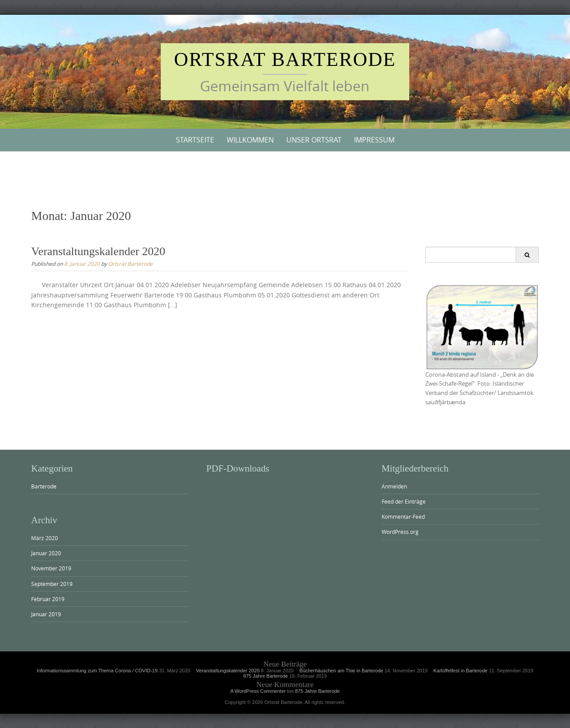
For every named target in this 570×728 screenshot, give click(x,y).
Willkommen (250, 140)
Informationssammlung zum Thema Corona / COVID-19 (97, 671)
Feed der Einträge (404, 501)
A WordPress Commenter (258, 691)
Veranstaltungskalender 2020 (98, 251)
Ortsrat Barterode (285, 59)
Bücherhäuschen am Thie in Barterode (341, 671)
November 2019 (51, 568)
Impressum (374, 140)
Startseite (195, 140)
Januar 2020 (46, 553)
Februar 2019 (48, 599)
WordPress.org (400, 532)
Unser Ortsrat (314, 140)
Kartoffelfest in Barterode (460, 671)
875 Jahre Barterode (265, 676)
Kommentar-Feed (403, 517)
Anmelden (394, 486)
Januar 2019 (46, 614)
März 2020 (45, 538)
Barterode (44, 486)
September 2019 (52, 584)
